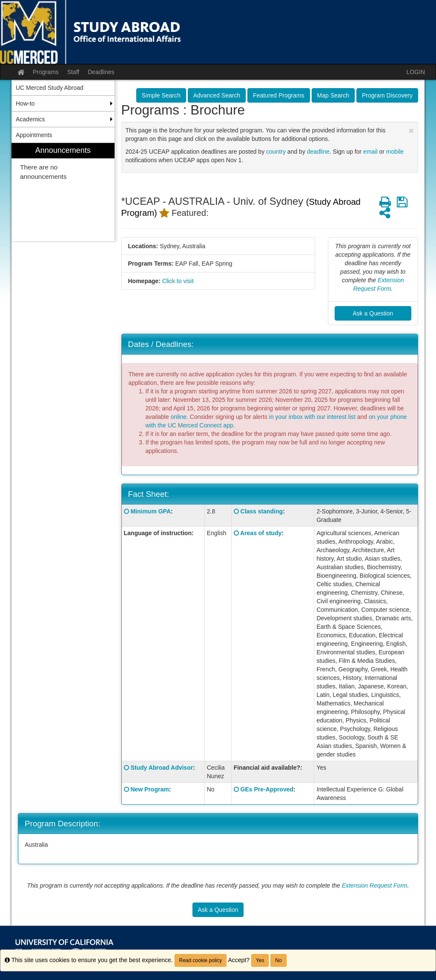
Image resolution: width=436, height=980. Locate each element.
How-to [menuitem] (25, 103)
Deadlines (101, 72)
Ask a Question (373, 313)
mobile (395, 152)
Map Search (333, 95)
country (276, 152)
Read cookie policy (201, 960)
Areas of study (261, 533)
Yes (260, 960)
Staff (73, 72)
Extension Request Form (375, 885)
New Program (149, 789)
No (278, 960)
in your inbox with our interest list (312, 417)
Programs (46, 72)
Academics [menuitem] (30, 119)
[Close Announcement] (411, 130)
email (370, 152)
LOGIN (416, 72)
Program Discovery (387, 95)
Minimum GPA (151, 511)
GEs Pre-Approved (267, 789)
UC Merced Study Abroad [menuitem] (50, 88)
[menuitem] (63, 192)
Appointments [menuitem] (34, 135)
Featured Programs (279, 95)
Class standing (262, 511)
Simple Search (161, 95)
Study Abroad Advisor (162, 768)
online (179, 417)
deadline (318, 152)
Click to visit (178, 281)
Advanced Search (217, 95)
